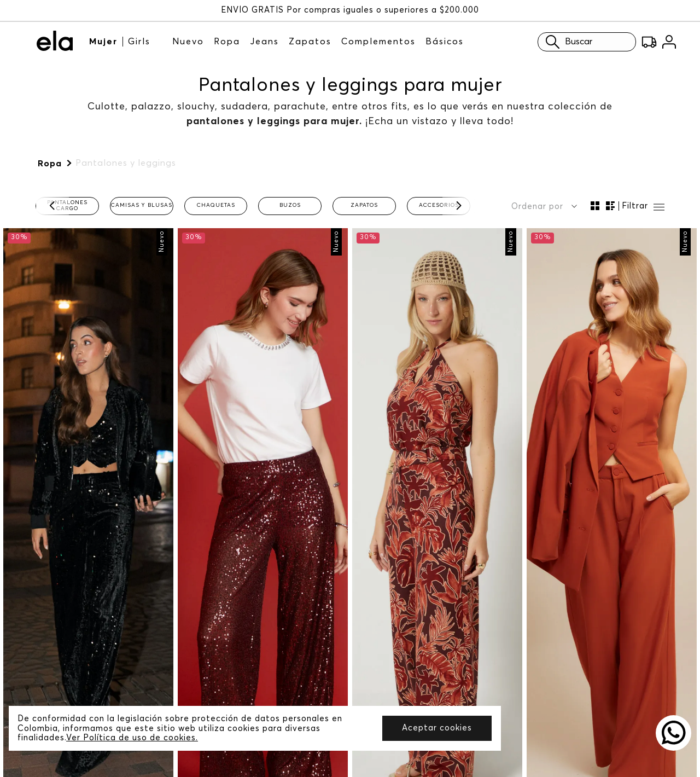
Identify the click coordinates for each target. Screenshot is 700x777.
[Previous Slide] (52, 206)
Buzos (290, 205)
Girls (139, 42)
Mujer (103, 42)
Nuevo (188, 42)
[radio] (595, 206)
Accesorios (439, 205)
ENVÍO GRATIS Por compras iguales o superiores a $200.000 (350, 10)
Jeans (264, 42)
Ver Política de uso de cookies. (132, 738)
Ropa (227, 42)
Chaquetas (216, 205)
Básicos (445, 42)
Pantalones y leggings (126, 163)
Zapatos (310, 42)
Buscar (555, 42)
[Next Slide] (459, 206)
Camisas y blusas (142, 205)
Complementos (378, 42)
